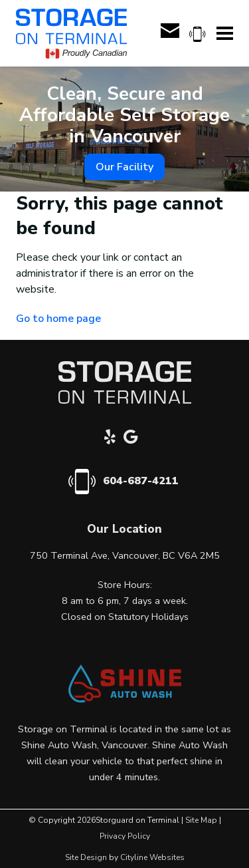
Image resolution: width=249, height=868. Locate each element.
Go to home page (58, 319)
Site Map (201, 820)
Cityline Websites (152, 857)
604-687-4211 (141, 481)
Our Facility (124, 167)
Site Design (86, 857)
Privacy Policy (125, 836)
